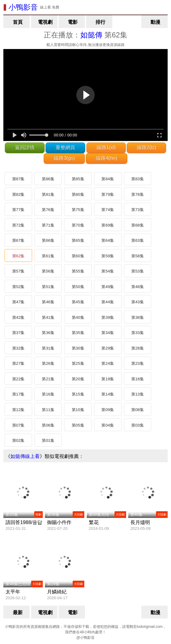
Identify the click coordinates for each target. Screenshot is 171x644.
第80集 (78, 194)
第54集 (108, 271)
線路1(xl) (106, 148)
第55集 (78, 271)
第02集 (18, 440)
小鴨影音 (23, 7)
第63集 (138, 240)
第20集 (78, 379)
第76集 (48, 210)
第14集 (108, 394)
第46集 (48, 302)
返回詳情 (25, 148)
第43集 (138, 302)
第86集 (48, 179)
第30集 (78, 348)
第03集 (138, 425)
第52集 (18, 287)
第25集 (78, 363)
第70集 (78, 225)
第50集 (78, 287)
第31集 (48, 348)
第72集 (18, 225)
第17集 (18, 394)
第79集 (108, 194)
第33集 (138, 333)
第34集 (108, 333)
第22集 (18, 379)
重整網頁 (65, 148)
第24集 (108, 363)
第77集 (18, 210)
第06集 (48, 425)
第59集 (108, 256)
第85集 (78, 179)
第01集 (48, 440)
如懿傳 (91, 35)
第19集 (108, 379)
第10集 (78, 410)
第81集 (48, 194)
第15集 (78, 394)
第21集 (48, 379)
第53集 (138, 271)
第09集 (108, 410)
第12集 (18, 410)
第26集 (48, 363)
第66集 (48, 240)
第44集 (108, 302)
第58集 (138, 256)
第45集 (78, 302)
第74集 (108, 210)
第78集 (138, 194)
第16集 (48, 394)
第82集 (18, 194)
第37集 (18, 333)
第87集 (18, 179)
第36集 (48, 333)
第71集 (48, 225)
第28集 (138, 348)
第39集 (108, 317)
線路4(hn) (106, 158)
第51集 (48, 287)
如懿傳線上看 (25, 456)
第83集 (138, 179)
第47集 (18, 302)
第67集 (18, 240)
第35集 (78, 333)
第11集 (48, 410)
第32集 (18, 348)
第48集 (138, 287)
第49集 (108, 287)
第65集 (78, 240)
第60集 (78, 256)
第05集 (78, 425)
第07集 (18, 425)
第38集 (138, 317)
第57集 (18, 271)
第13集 (138, 394)
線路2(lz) (146, 148)
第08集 (138, 410)
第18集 (138, 379)
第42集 (18, 317)
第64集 (108, 240)
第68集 (138, 225)
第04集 (108, 425)
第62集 (18, 256)
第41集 (48, 317)
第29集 (108, 348)
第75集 (78, 210)
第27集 (18, 363)
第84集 (108, 179)
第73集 (138, 210)
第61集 (48, 256)
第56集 (48, 271)
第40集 (78, 317)
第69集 (108, 225)
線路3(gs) (64, 158)
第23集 (138, 363)
